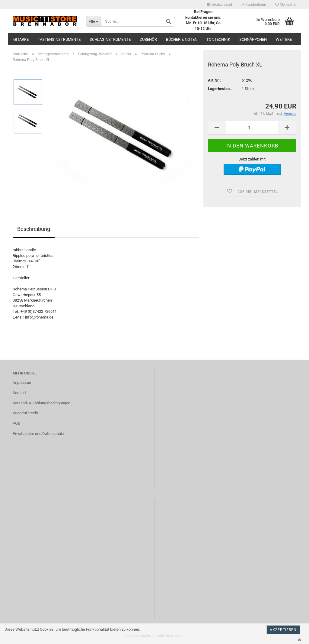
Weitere (284, 39)
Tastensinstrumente (59, 39)
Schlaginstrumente (110, 39)
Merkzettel (286, 5)
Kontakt (19, 393)
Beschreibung (34, 229)
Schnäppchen (253, 39)
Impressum (22, 382)
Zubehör (148, 39)
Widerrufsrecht (25, 413)
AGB (16, 423)
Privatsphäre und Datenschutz (38, 434)
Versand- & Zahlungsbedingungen (41, 403)
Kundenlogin (254, 5)
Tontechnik (218, 39)
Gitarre (21, 39)
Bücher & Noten (182, 39)
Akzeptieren (283, 630)
